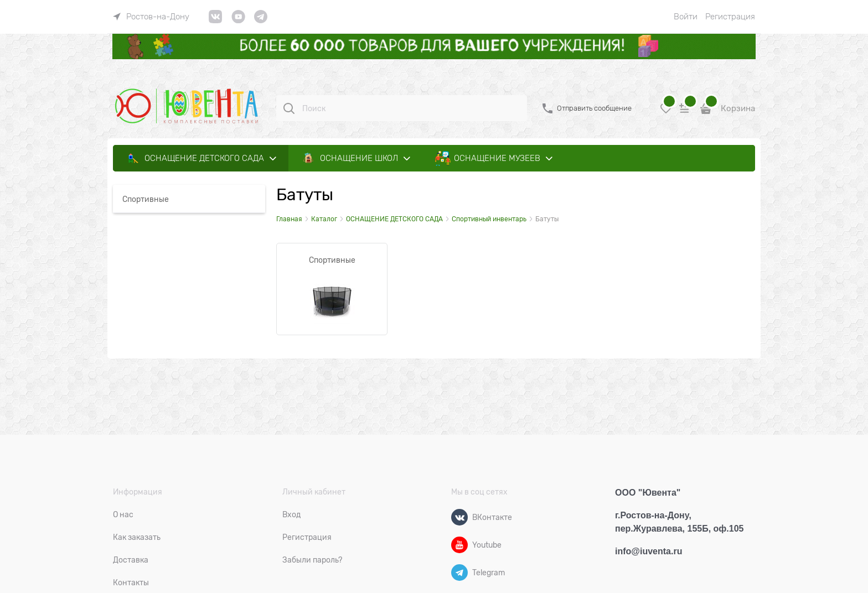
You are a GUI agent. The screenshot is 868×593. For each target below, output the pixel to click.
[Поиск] (289, 108)
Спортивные (332, 260)
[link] (151, 17)
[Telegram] (459, 573)
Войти (686, 17)
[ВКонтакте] (459, 517)
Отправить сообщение (594, 108)
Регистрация (730, 17)
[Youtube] (459, 545)
